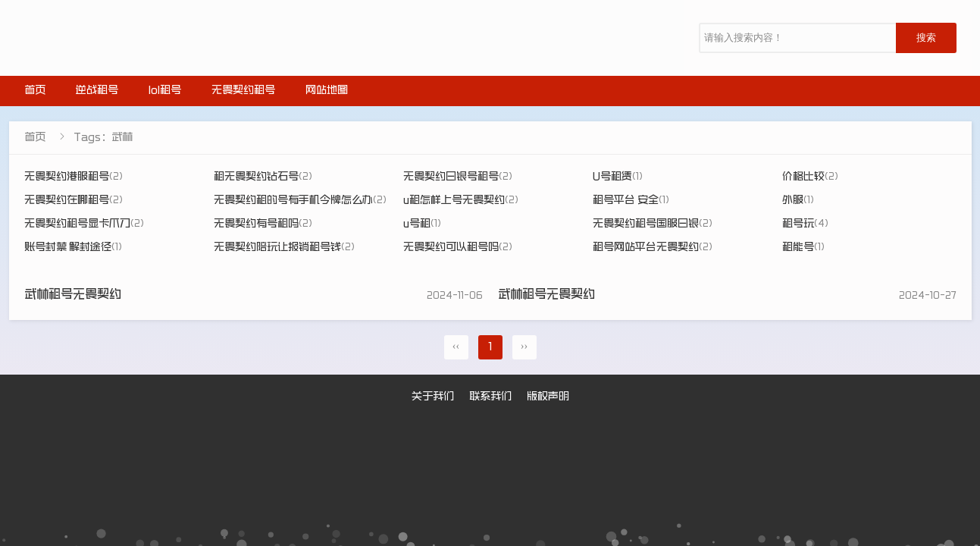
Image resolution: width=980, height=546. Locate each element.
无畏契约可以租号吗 (458, 248)
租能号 (803, 248)
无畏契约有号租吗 (263, 224)
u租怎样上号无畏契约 (461, 201)
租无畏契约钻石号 (263, 177)
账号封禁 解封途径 (73, 248)
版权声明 (548, 397)
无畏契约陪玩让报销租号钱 (284, 248)
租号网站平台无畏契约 (653, 248)
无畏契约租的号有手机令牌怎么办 (300, 201)
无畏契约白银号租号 (458, 177)
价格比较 (810, 177)
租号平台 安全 (631, 201)
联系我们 (490, 397)
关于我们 (433, 397)
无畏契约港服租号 (74, 177)
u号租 (422, 224)
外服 (798, 201)
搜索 (926, 38)
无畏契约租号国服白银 (653, 224)
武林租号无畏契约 (73, 295)
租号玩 (805, 224)
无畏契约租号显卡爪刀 (84, 224)
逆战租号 (97, 91)
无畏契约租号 (243, 91)
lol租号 (165, 91)
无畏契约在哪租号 (74, 201)
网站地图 (327, 91)
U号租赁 (618, 177)
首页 (35, 91)
